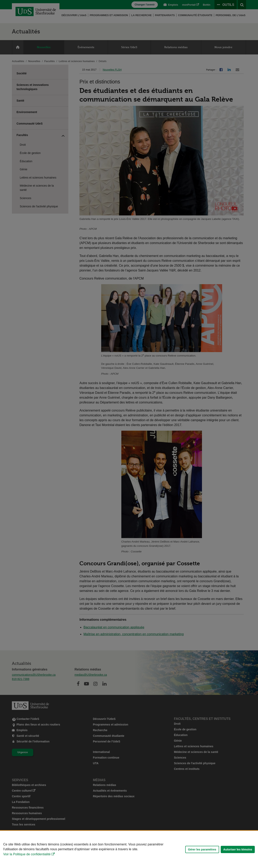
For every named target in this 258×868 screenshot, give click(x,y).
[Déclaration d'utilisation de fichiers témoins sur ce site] (129, 849)
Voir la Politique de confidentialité (27, 854)
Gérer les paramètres (202, 849)
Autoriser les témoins (238, 849)
